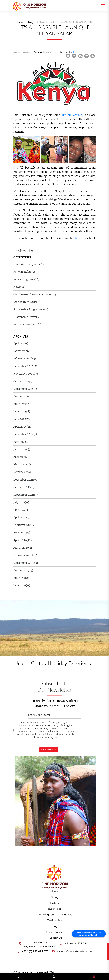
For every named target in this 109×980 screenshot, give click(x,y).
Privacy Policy (54, 909)
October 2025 (24, 381)
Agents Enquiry (55, 932)
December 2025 (25, 366)
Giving (54, 897)
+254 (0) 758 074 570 (35, 951)
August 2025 (24, 396)
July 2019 (21, 578)
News (19, 287)
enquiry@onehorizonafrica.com (75, 951)
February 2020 (25, 555)
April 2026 (22, 343)
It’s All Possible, (72, 115)
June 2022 (22, 449)
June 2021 (22, 510)
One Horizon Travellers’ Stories (35, 294)
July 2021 (21, 502)
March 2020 (23, 548)
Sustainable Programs (31, 309)
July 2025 (22, 404)
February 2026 (25, 358)
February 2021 (24, 525)
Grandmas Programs (29, 264)
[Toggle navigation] (102, 5)
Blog (30, 22)
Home (21, 22)
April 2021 (22, 517)
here (78, 238)
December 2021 (25, 480)
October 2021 (24, 487)
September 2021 (26, 495)
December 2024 (25, 434)
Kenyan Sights (24, 272)
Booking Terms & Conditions (56, 915)
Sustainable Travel (28, 317)
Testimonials (55, 920)
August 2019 (23, 570)
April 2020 (23, 540)
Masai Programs (26, 279)
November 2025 (26, 374)
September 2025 (26, 389)
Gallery (55, 903)
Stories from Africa (27, 302)
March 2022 (23, 464)
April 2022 (22, 457)
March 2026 (23, 351)
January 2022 (24, 472)
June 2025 (22, 411)
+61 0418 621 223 (76, 944)
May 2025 (22, 419)
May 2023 (22, 442)
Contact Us (56, 938)
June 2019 (22, 585)
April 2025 (22, 427)
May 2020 (22, 532)
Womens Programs (27, 325)
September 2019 (26, 563)
